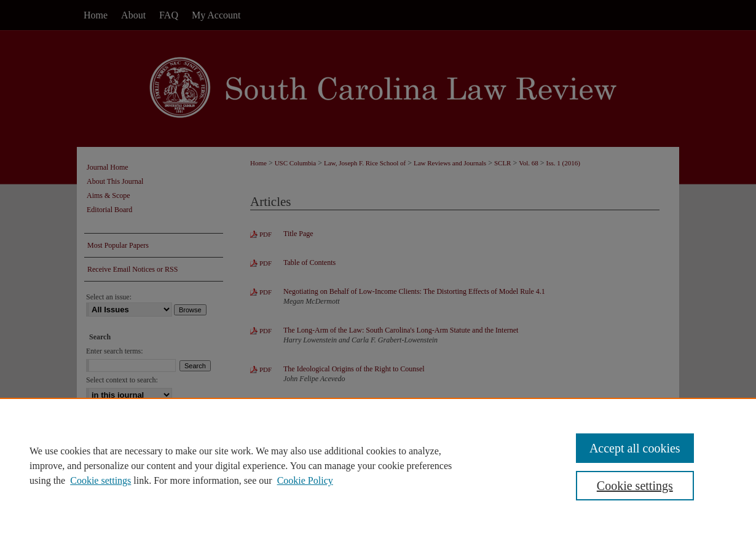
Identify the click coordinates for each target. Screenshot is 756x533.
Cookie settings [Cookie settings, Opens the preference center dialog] (635, 486)
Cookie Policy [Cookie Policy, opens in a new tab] (305, 480)
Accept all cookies (635, 448)
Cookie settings (100, 480)
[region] (378, 465)
